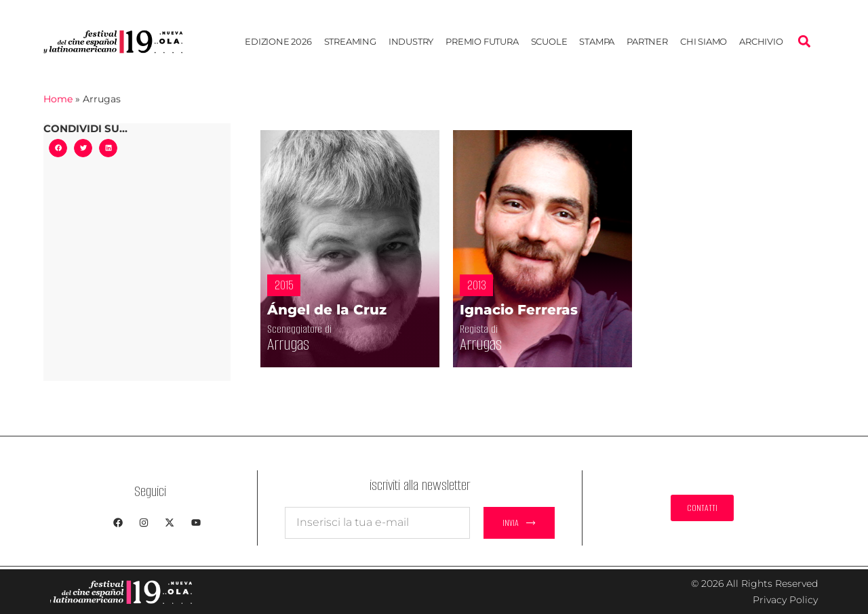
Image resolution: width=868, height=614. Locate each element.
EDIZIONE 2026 (278, 41)
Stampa (597, 41)
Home (58, 99)
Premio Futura (482, 41)
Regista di (487, 329)
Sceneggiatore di (313, 329)
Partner (647, 41)
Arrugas (300, 344)
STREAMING (350, 41)
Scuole (549, 41)
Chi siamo (704, 41)
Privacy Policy (785, 600)
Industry (411, 41)
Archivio (761, 41)
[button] (804, 42)
